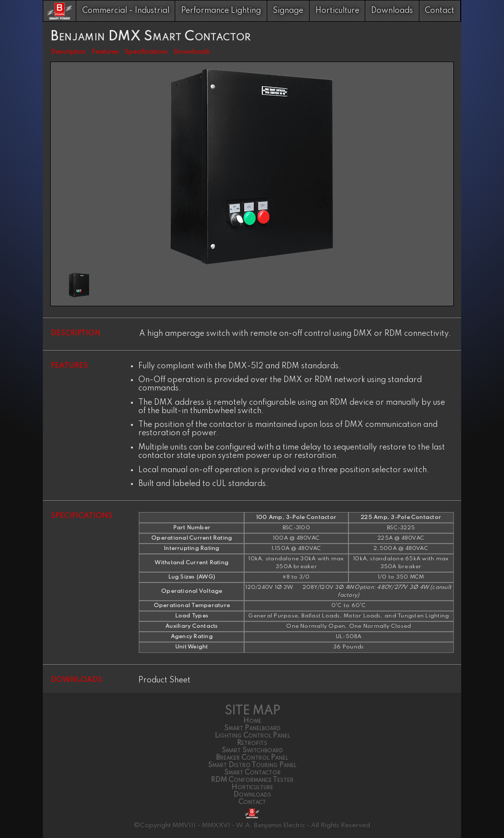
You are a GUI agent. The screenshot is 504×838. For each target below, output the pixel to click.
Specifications (146, 52)
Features (105, 52)
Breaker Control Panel (252, 758)
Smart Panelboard (252, 728)
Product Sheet (164, 680)
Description (68, 52)
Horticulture (337, 11)
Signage (288, 11)
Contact (440, 11)
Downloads (392, 11)
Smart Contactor (252, 773)
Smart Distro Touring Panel (252, 765)
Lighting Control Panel (252, 736)
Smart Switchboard (252, 750)
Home (252, 721)
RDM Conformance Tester (252, 780)
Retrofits (252, 743)
